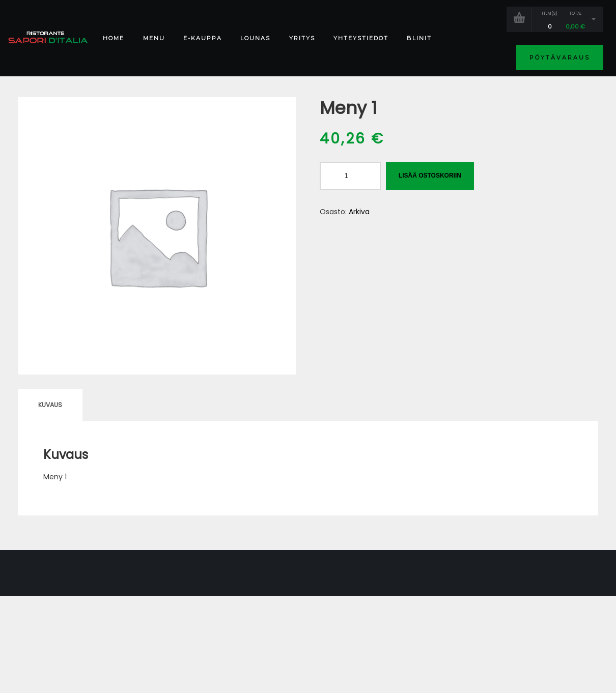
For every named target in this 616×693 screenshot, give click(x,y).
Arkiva (359, 212)
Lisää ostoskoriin (430, 176)
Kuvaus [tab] (50, 405)
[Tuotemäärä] (350, 176)
